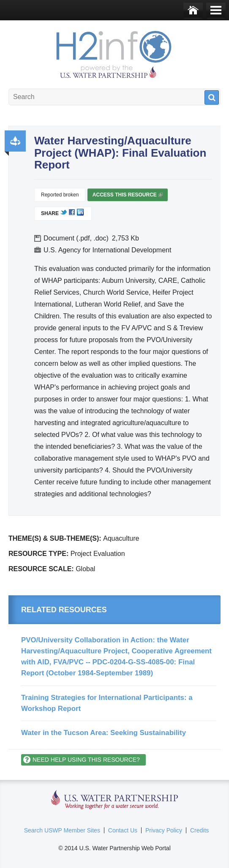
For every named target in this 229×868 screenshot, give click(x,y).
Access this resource (128, 196)
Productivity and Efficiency (15, 141)
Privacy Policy (164, 830)
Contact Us (123, 830)
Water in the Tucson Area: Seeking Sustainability (104, 733)
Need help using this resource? (86, 760)
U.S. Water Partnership (115, 800)
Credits (199, 830)
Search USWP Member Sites (62, 830)
